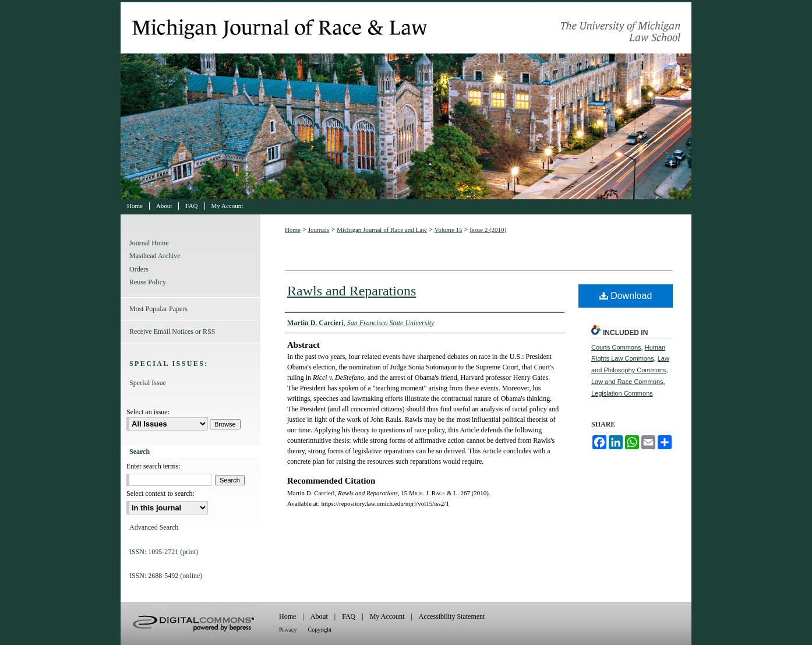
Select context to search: (160, 494)
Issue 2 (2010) (488, 230)
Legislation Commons (622, 393)
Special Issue (148, 383)
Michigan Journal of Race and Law (406, 100)
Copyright (320, 630)
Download (626, 296)
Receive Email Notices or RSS (172, 332)
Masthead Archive (155, 256)
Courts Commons (616, 347)
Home (293, 230)
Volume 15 (449, 230)
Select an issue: (148, 412)
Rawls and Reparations (352, 291)
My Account (387, 616)
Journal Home (149, 243)
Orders (139, 269)
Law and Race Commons (627, 382)
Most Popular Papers (158, 309)
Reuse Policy (148, 282)
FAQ (349, 616)
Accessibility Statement (452, 616)
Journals (319, 230)
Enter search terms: (153, 466)
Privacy (288, 630)
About (319, 616)
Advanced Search (154, 527)
